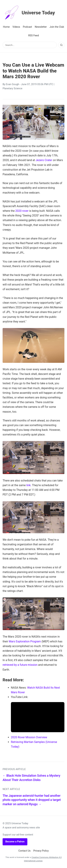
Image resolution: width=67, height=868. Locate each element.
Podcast (27, 27)
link (28, 485)
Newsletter (41, 27)
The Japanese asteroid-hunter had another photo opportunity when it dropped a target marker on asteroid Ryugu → (32, 800)
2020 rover (22, 211)
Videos (16, 27)
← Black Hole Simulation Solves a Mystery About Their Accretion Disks (31, 778)
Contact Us (24, 851)
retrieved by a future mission (20, 665)
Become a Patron (15, 842)
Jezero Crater (44, 160)
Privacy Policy (41, 851)
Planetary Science (12, 88)
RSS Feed (33, 36)
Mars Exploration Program (25, 641)
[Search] (61, 45)
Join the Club (57, 27)
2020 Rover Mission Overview (29, 737)
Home (6, 27)
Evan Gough (12, 84)
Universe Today (29, 13)
